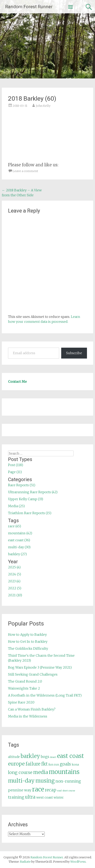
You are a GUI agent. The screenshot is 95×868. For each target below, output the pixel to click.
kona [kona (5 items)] (75, 765)
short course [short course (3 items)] (69, 791)
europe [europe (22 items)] (16, 764)
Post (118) (16, 465)
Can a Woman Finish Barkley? (32, 709)
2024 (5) (15, 574)
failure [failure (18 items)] (33, 764)
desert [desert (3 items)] (53, 757)
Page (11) (15, 472)
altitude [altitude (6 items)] (14, 757)
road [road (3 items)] (59, 791)
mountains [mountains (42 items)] (64, 772)
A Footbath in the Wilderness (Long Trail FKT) (45, 695)
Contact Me (17, 382)
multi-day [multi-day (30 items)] (21, 781)
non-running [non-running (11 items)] (68, 781)
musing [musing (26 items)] (45, 781)
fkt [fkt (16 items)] (44, 764)
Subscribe (74, 353)
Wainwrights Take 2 (24, 688)
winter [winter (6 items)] (59, 797)
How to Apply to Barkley (27, 635)
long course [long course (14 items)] (20, 772)
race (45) (15, 526)
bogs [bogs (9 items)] (45, 757)
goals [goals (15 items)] (65, 764)
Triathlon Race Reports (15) (30, 513)
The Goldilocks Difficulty (28, 648)
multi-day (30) (19, 547)
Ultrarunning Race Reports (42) (33, 492)
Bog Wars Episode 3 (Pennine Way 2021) (40, 667)
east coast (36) (19, 540)
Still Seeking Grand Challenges (33, 674)
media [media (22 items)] (41, 772)
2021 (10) (15, 595)
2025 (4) (14, 567)
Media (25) (16, 506)
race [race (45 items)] (38, 789)
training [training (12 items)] (16, 797)
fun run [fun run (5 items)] (54, 765)
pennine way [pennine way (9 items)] (20, 790)
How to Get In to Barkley (28, 642)
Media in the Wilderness (28, 716)
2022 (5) (15, 588)
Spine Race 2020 (21, 702)
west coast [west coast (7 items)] (45, 797)
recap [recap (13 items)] (51, 790)
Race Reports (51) (22, 485)
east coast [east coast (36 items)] (70, 756)
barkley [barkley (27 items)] (30, 756)
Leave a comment (25, 171)
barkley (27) (17, 554)
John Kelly (43, 106)
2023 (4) (14, 581)
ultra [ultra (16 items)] (30, 797)
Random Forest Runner (29, 7)
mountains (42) (20, 533)
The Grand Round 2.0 (25, 681)
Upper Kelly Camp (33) (26, 499)
